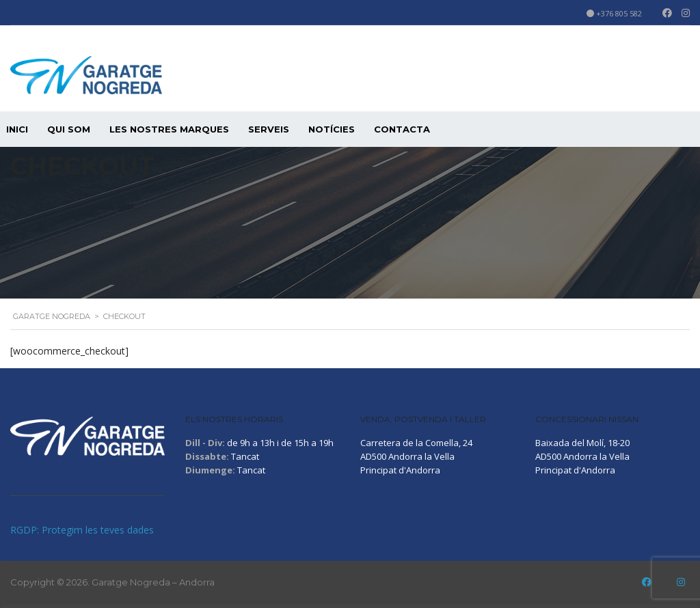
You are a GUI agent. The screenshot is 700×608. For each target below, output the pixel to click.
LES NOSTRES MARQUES (169, 129)
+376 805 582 (619, 13)
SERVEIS (269, 129)
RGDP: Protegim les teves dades (82, 530)
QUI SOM (69, 129)
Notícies (332, 129)
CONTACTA (402, 129)
